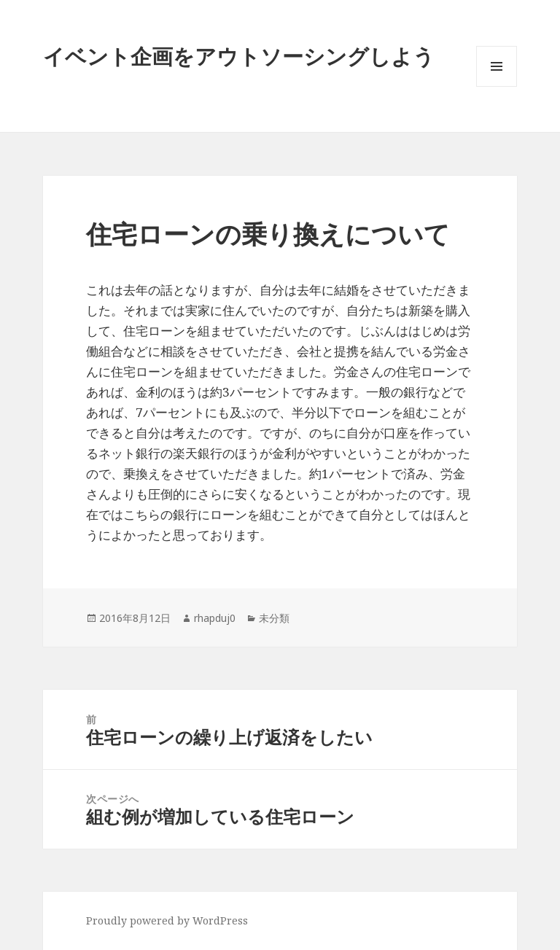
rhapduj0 (215, 618)
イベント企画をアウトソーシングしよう (239, 56)
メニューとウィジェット (497, 86)
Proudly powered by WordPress (167, 920)
